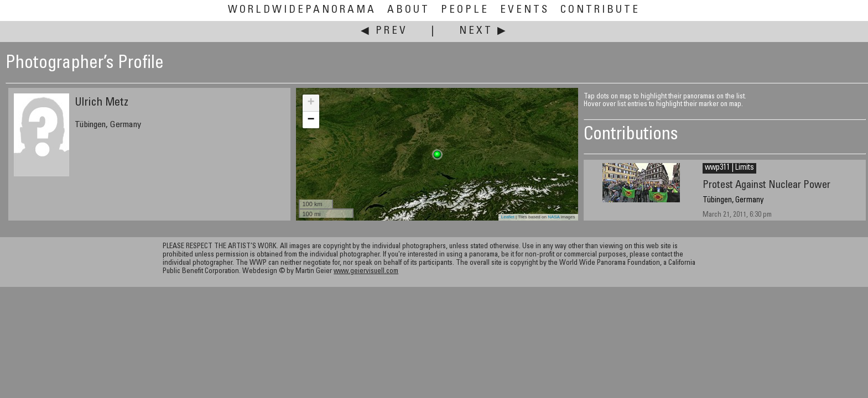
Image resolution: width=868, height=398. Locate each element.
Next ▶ (484, 31)
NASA (553, 217)
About (409, 10)
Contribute (600, 10)
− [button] (311, 120)
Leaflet (508, 217)
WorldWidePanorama (302, 10)
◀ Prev (384, 31)
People (465, 10)
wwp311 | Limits (729, 168)
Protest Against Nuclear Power (766, 185)
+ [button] (311, 103)
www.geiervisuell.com (366, 272)
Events (525, 10)
